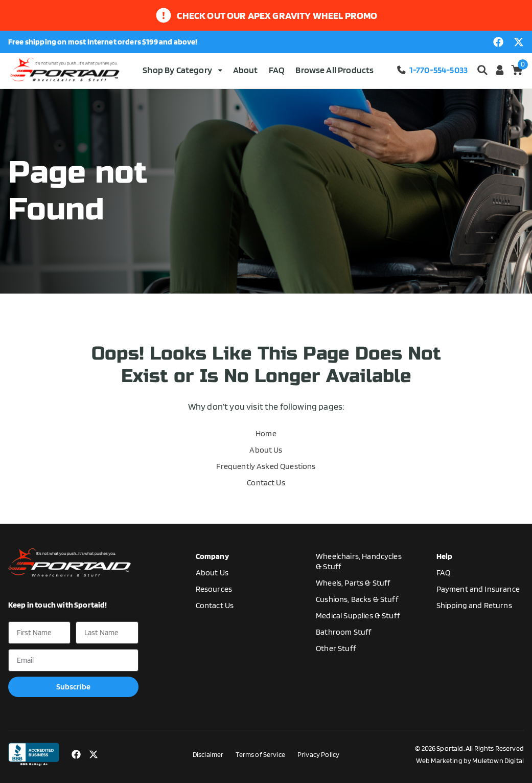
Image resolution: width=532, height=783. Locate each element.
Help (445, 556)
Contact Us (266, 483)
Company (212, 556)
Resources (214, 589)
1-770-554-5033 (432, 70)
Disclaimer (208, 754)
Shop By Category (182, 70)
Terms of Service (260, 754)
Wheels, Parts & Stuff (353, 583)
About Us (266, 450)
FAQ (277, 70)
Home (266, 433)
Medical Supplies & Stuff (358, 616)
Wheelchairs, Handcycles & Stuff (359, 561)
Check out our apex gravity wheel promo (277, 15)
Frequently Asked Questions (266, 466)
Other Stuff (336, 648)
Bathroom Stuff (344, 632)
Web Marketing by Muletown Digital (470, 760)
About (246, 70)
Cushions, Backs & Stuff (357, 599)
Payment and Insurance (478, 589)
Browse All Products (334, 70)
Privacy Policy (318, 754)
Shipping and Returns (474, 605)
